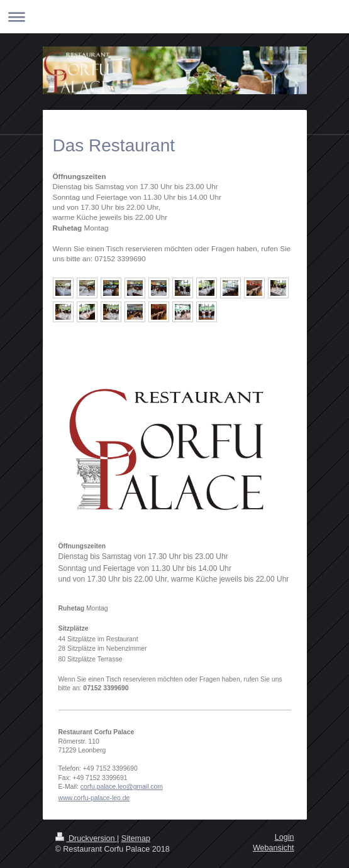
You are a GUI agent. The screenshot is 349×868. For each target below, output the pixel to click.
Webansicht (274, 848)
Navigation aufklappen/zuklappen (174, 17)
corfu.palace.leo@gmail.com (122, 787)
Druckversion (86, 838)
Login (285, 837)
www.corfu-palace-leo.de (94, 798)
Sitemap (136, 838)
